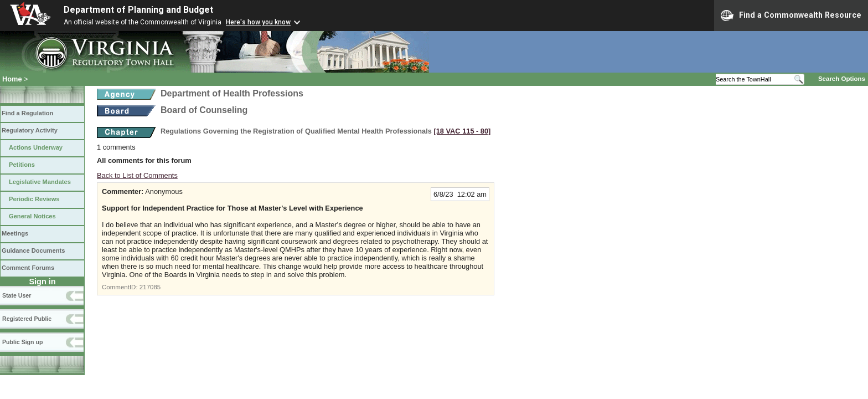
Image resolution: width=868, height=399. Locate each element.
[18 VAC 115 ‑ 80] (462, 131)
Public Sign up (22, 342)
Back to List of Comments (137, 175)
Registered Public (27, 319)
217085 (150, 287)
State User (17, 295)
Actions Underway (36, 147)
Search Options (842, 79)
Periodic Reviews (34, 199)
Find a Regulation (27, 113)
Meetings (15, 233)
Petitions (22, 165)
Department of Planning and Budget (138, 10)
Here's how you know (258, 22)
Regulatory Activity (30, 130)
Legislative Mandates (40, 182)
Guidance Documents (33, 250)
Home (12, 79)
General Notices (32, 216)
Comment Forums (28, 268)
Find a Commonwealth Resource (791, 16)
